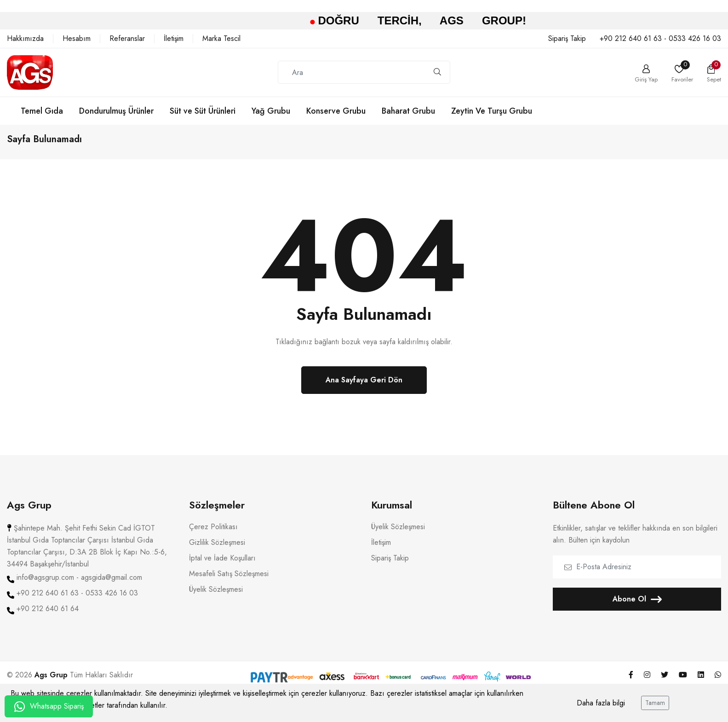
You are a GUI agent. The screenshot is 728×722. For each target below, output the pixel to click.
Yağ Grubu (271, 111)
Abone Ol (637, 605)
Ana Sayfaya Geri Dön (364, 386)
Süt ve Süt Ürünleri (203, 111)
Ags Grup (51, 681)
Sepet (714, 79)
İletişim (174, 39)
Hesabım (77, 39)
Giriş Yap (646, 79)
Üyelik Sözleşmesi (216, 595)
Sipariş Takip (567, 39)
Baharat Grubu (408, 111)
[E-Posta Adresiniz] (637, 573)
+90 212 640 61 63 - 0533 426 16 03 (660, 39)
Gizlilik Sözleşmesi (217, 549)
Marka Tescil (221, 39)
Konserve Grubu (336, 111)
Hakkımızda (25, 39)
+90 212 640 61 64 (48, 615)
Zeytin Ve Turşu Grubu (492, 111)
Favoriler (682, 79)
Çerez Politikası (213, 533)
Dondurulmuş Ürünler (116, 111)
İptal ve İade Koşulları (222, 564)
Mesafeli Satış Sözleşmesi (229, 580)
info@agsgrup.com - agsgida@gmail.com (79, 583)
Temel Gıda (42, 111)
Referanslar (127, 39)
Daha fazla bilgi (601, 703)
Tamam (655, 703)
